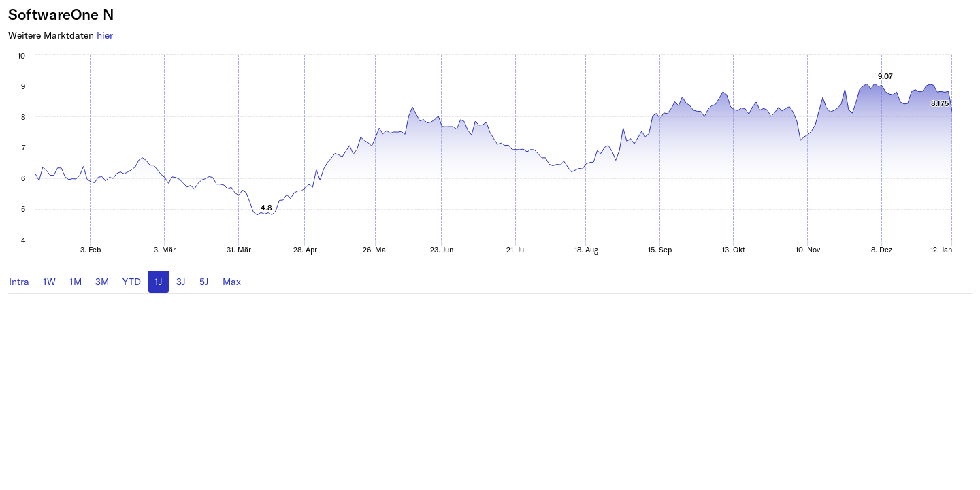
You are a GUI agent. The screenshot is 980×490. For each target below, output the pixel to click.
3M (102, 281)
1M (76, 281)
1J (159, 281)
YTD (132, 281)
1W (49, 281)
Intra (19, 281)
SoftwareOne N (61, 14)
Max (232, 281)
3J (181, 281)
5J (204, 281)
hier (105, 35)
